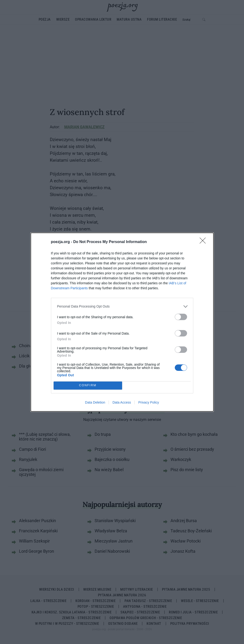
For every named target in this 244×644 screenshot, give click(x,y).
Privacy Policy (149, 402)
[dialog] (122, 322)
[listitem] (122, 306)
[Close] (204, 242)
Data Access (122, 402)
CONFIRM (88, 385)
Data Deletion (95, 402)
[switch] (181, 317)
